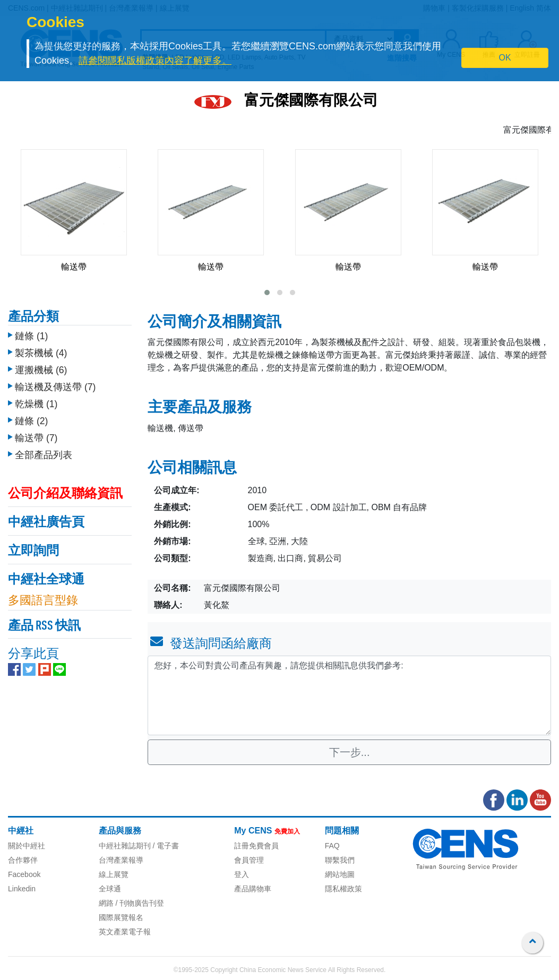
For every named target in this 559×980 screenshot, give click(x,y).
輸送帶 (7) (36, 438)
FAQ (332, 846)
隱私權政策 (343, 889)
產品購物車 (253, 889)
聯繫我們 (340, 860)
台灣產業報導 (121, 860)
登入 (242, 874)
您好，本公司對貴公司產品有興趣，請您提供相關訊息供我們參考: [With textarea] (349, 695)
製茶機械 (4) (41, 353)
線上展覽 (114, 874)
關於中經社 (27, 846)
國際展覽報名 (121, 917)
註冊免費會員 (256, 846)
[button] (267, 293)
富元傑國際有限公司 (311, 101)
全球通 (110, 889)
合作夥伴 (23, 860)
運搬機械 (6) (41, 370)
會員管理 (249, 860)
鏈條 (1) (31, 336)
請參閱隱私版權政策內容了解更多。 (155, 61)
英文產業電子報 (125, 932)
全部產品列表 (44, 455)
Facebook (24, 874)
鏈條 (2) (31, 421)
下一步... (350, 752)
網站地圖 (340, 874)
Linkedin (22, 889)
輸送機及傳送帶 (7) (55, 387)
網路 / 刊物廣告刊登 (132, 903)
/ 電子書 (165, 846)
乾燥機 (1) (36, 404)
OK (505, 58)
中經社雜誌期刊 (125, 846)
